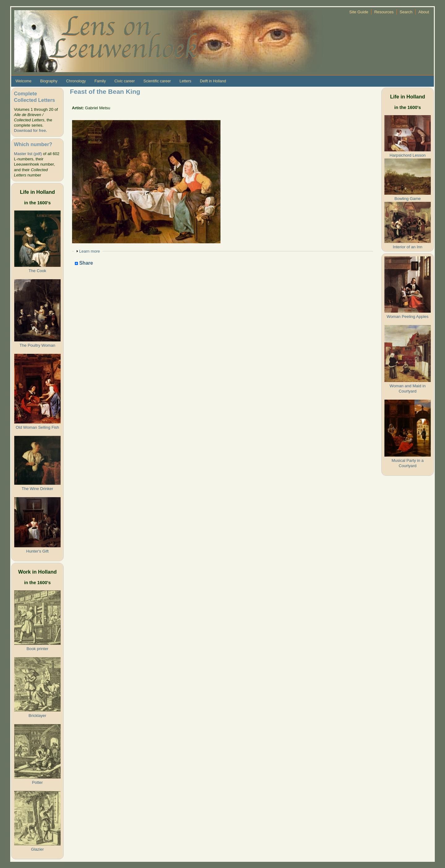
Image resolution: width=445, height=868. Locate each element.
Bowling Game (407, 199)
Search (406, 12)
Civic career (125, 81)
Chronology (76, 81)
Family (100, 81)
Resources (384, 12)
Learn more (90, 251)
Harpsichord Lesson (408, 155)
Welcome (24, 81)
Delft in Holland (213, 81)
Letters (185, 81)
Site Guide (359, 12)
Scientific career (157, 81)
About (424, 12)
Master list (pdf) (28, 154)
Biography (49, 81)
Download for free (30, 130)
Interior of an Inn (407, 247)
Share (84, 263)
